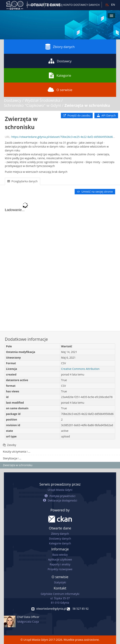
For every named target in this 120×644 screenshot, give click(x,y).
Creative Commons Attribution (80, 369)
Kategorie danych (60, 543)
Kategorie (60, 75)
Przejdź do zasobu (77, 115)
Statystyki (60, 582)
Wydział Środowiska (42, 100)
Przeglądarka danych (22, 181)
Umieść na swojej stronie (95, 192)
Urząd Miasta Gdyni (60, 490)
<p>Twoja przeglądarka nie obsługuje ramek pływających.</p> (60, 263)
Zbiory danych (60, 47)
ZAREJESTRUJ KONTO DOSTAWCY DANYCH (73, 5)
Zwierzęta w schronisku (87, 105)
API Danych (106, 115)
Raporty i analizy (60, 564)
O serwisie (60, 90)
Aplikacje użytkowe (60, 559)
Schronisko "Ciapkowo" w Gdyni (32, 105)
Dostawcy (60, 61)
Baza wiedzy (60, 555)
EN (113, 5)
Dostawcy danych (60, 538)
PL (107, 5)
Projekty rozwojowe (60, 569)
